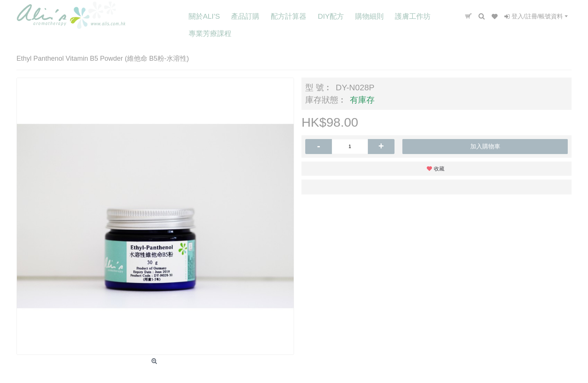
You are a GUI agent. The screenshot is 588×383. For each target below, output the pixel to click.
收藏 (439, 169)
